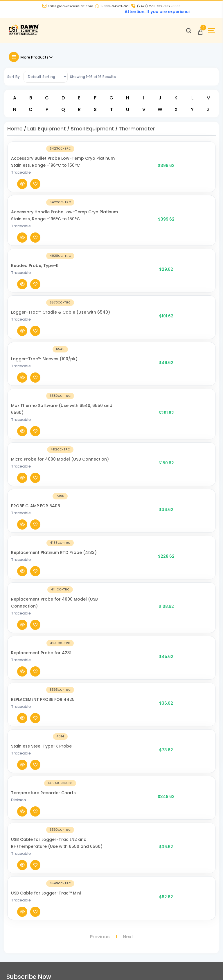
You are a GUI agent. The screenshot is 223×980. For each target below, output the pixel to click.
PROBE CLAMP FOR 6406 (86, 372)
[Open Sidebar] (209, 33)
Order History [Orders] (19, 903)
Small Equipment (92, 131)
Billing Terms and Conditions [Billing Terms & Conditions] (35, 915)
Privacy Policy (93, 741)
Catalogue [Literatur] (16, 830)
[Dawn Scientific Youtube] (175, 967)
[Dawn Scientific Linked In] (210, 967)
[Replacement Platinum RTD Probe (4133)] (35, 402)
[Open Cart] (198, 33)
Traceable (72, 180)
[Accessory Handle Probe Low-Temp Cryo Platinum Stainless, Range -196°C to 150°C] (35, 207)
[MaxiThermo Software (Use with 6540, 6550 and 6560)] (35, 318)
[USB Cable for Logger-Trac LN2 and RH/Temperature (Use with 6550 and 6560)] (35, 561)
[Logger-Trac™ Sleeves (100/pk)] (35, 291)
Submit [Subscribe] (204, 661)
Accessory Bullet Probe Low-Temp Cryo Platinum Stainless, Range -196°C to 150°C (94, 166)
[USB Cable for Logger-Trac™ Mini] (35, 595)
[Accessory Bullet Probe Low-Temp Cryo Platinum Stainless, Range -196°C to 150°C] (35, 169)
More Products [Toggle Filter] (31, 60)
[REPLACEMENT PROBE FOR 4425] (35, 483)
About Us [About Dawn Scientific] (88, 706)
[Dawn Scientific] (27, 37)
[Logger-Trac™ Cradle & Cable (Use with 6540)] (35, 264)
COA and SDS (18, 842)
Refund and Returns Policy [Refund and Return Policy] (106, 765)
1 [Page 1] (116, 617)
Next (128, 617)
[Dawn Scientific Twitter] (140, 967)
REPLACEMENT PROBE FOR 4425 (94, 480)
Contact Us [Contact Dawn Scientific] (90, 718)
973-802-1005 (25, 748)
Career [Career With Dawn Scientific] (86, 730)
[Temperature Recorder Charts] (35, 530)
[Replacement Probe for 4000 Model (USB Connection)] (35, 433)
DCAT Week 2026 (95, 818)
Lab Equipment (47, 131)
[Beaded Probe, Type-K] (35, 237)
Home (15, 131)
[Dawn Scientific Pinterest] (193, 967)
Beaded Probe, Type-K (86, 234)
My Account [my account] (17, 891)
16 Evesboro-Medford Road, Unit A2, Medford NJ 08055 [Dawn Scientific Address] (38, 778)
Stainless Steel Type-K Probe (92, 503)
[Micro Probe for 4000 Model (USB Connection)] (35, 349)
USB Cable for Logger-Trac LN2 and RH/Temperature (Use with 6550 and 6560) (95, 557)
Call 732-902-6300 (156, 7)
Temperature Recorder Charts (94, 527)
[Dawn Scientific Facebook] (123, 967)
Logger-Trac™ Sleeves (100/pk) (95, 288)
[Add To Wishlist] (205, 169)
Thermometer (137, 131)
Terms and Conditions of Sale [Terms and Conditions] (110, 753)
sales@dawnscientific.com (68, 7)
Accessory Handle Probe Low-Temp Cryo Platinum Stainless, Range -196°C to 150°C (94, 203)
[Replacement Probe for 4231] (35, 460)
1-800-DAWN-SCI (112, 7)
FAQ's (10, 854)
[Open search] (186, 33)
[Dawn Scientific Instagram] (158, 967)
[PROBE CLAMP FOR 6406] (35, 376)
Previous (100, 617)
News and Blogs (21, 818)
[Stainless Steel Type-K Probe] (35, 507)
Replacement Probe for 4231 (92, 456)
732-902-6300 (26, 733)
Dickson (69, 534)
